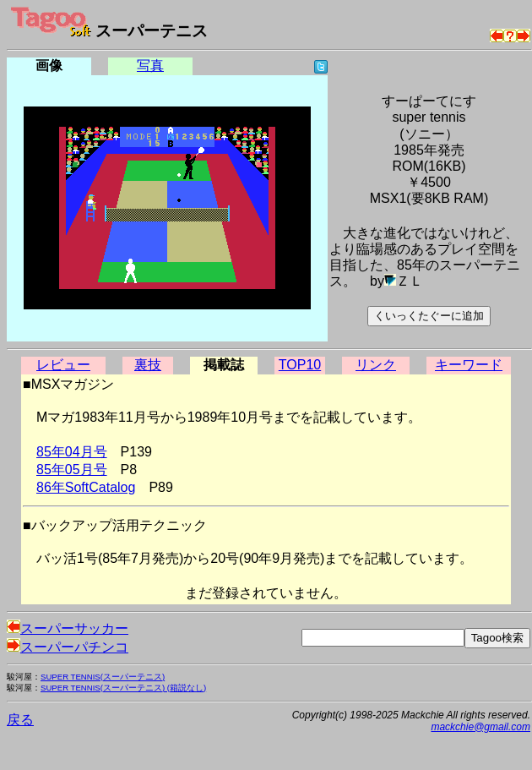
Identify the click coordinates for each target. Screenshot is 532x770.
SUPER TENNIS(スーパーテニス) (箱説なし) (123, 688)
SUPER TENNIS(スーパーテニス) (103, 677)
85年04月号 (72, 452)
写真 (150, 66)
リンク (376, 365)
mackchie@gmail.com (480, 727)
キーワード (469, 365)
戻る (20, 720)
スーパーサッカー (68, 628)
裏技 (148, 365)
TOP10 (300, 365)
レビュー (63, 365)
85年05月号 (72, 470)
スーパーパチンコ (68, 647)
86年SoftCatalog (86, 487)
